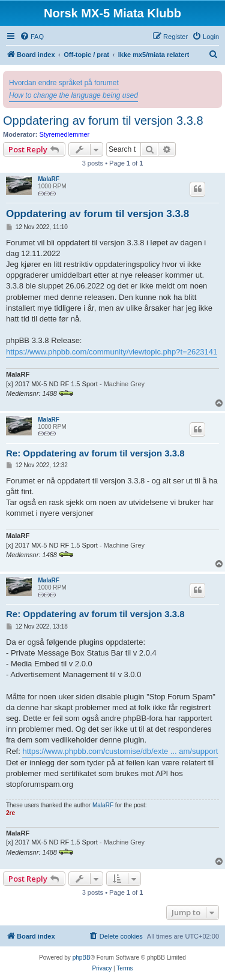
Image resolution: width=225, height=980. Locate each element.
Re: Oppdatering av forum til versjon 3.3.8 (95, 453)
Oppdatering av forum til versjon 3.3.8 (103, 121)
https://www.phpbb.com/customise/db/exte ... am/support (120, 751)
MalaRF (49, 179)
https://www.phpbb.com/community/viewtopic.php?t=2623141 (112, 352)
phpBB (82, 958)
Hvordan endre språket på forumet (64, 83)
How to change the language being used (73, 95)
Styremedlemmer (65, 134)
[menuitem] (32, 37)
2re (10, 813)
